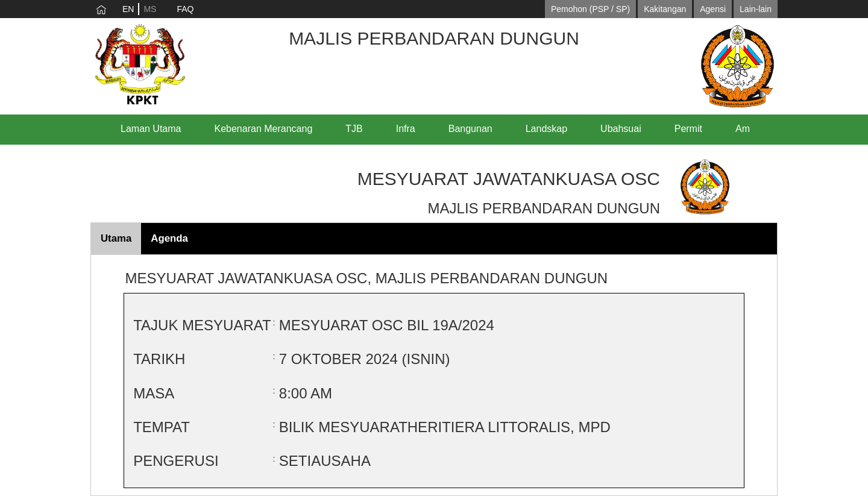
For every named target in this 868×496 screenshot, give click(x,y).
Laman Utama (151, 129)
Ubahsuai (621, 129)
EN (128, 9)
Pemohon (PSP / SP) (590, 9)
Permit (688, 129)
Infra (406, 129)
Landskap (546, 129)
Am (743, 129)
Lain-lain (756, 9)
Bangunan (470, 129)
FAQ (185, 9)
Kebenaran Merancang (264, 129)
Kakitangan (665, 9)
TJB (354, 129)
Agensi (713, 9)
